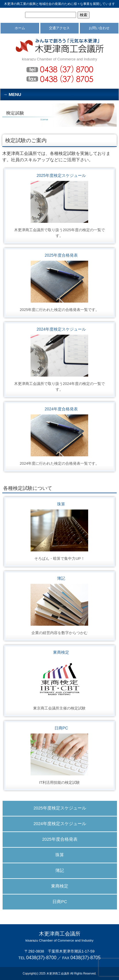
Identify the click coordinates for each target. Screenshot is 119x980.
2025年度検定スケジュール (61, 175)
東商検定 (61, 652)
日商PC (61, 728)
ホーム (20, 28)
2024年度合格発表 (61, 409)
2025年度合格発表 (61, 255)
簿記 (61, 578)
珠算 (61, 504)
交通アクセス (59, 28)
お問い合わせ (99, 28)
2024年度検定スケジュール (61, 329)
